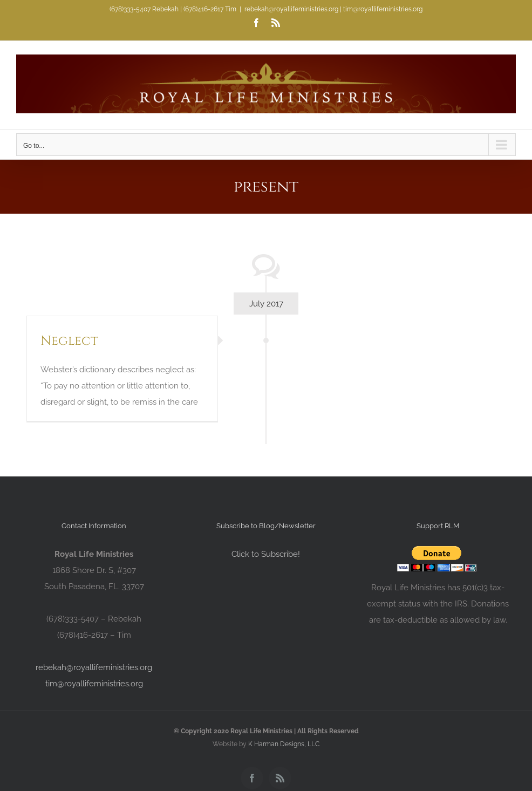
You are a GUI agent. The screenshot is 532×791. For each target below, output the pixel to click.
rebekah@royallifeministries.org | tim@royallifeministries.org (333, 9)
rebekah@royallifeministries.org (94, 667)
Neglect (69, 341)
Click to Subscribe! (266, 554)
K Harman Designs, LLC (284, 744)
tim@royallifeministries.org (94, 684)
